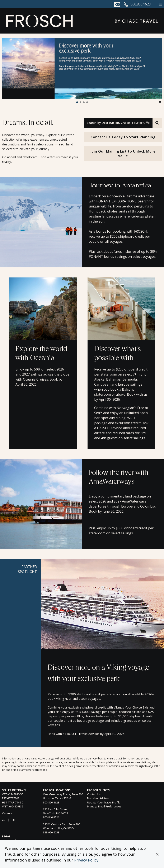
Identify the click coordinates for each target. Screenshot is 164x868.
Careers (7, 813)
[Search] (157, 123)
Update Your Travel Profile (104, 802)
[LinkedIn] (3, 820)
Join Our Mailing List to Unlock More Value (123, 154)
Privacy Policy (86, 860)
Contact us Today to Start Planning (123, 137)
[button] (157, 854)
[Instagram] (13, 820)
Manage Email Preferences (104, 806)
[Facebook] (8, 820)
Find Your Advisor (98, 798)
